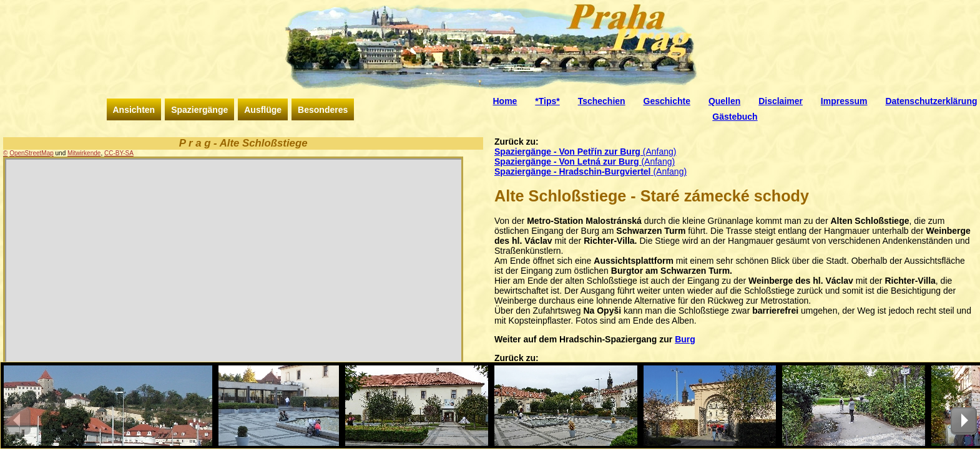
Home (505, 101)
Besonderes (323, 110)
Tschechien (602, 101)
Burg (685, 339)
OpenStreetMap (32, 153)
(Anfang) (585, 152)
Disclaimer (781, 101)
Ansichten (134, 110)
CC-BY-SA (119, 153)
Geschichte (667, 101)
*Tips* (547, 101)
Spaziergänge (199, 110)
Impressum (844, 101)
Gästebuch (735, 117)
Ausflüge (263, 110)
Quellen (724, 101)
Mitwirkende (84, 153)
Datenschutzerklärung (931, 101)
